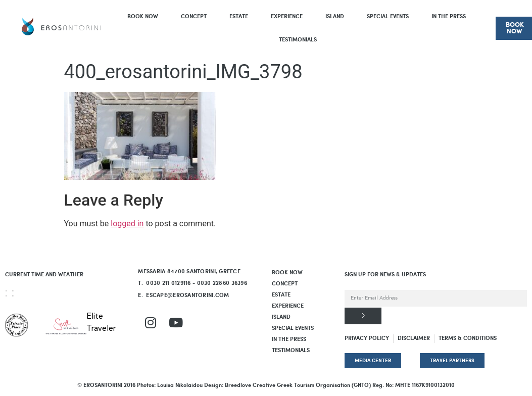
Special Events (388, 17)
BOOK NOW (143, 17)
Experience (287, 17)
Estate (239, 17)
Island (335, 17)
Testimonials (298, 40)
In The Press (449, 17)
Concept (194, 17)
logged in (127, 224)
